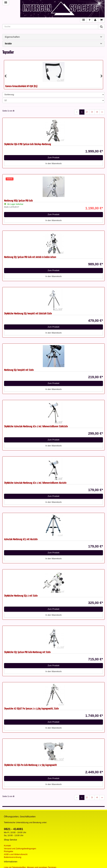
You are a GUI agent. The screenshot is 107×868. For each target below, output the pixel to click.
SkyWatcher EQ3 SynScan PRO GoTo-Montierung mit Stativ (27, 652)
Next (102, 76)
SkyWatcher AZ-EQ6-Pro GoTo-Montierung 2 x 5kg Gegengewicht (30, 765)
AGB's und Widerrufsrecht (16, 854)
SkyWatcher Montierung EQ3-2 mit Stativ (21, 596)
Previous (5, 76)
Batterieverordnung (13, 857)
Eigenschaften (53, 37)
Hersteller (53, 44)
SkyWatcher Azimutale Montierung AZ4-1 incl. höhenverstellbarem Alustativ (35, 483)
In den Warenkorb (53, 163)
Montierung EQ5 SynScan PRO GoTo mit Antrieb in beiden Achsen (30, 257)
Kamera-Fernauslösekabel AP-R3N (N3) (21, 86)
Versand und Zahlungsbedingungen (20, 849)
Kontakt (7, 846)
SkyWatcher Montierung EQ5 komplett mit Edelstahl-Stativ (28, 313)
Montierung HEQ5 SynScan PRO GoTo (18, 201)
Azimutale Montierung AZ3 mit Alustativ (21, 539)
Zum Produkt (53, 158)
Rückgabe (9, 851)
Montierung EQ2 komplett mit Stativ (19, 370)
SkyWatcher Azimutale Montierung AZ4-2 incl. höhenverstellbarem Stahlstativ (36, 426)
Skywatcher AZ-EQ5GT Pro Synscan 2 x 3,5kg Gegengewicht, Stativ (31, 708)
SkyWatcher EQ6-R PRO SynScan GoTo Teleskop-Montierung (27, 144)
